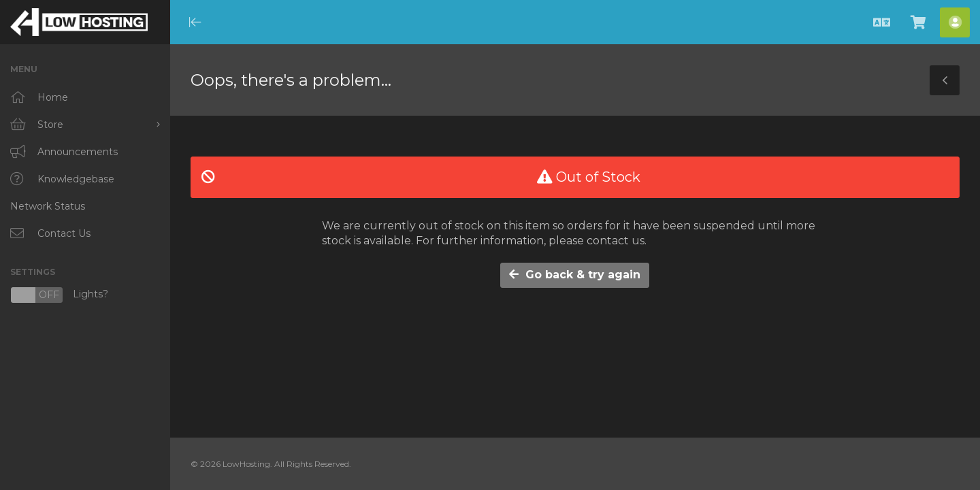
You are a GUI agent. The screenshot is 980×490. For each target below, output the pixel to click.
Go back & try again (575, 275)
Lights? (59, 295)
